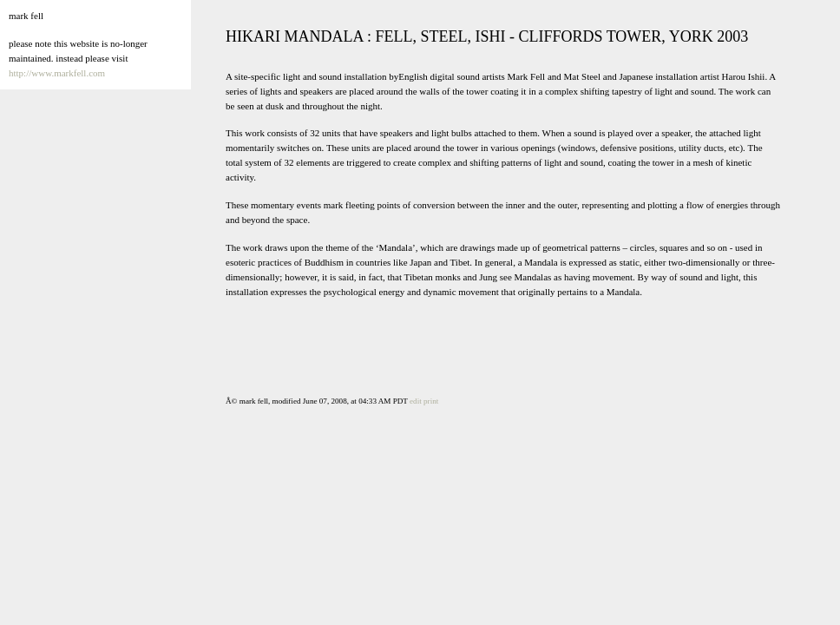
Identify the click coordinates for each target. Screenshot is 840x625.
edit (416, 401)
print (431, 401)
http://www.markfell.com (57, 73)
